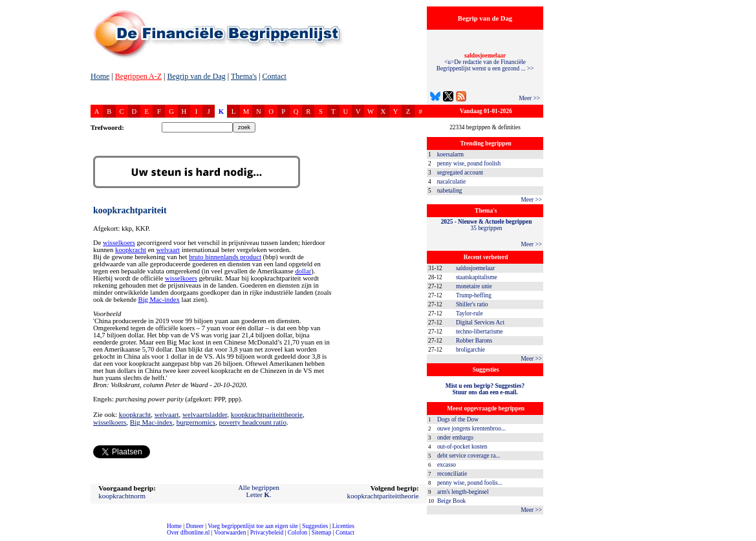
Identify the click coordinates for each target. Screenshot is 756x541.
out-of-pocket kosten (462, 447)
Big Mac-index (159, 300)
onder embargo (455, 438)
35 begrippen (487, 225)
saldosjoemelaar (475, 268)
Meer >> (529, 98)
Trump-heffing (474, 295)
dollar (303, 271)
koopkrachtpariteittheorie (267, 414)
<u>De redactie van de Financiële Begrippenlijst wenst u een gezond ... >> (485, 62)
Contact (275, 76)
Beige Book (451, 501)
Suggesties (315, 526)
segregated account (460, 173)
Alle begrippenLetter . (259, 491)
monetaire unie (474, 286)
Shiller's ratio (472, 304)
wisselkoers (119, 243)
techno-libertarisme (480, 332)
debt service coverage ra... (469, 456)
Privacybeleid (267, 533)
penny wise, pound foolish (469, 164)
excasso (447, 465)
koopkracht (131, 250)
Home (100, 76)
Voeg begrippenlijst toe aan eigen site (253, 526)
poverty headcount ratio (252, 422)
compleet (7, 537)
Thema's (244, 76)
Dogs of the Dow (458, 419)
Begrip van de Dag (196, 76)
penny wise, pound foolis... (470, 483)
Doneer (194, 526)
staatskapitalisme (477, 277)
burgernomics (196, 422)
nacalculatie (452, 182)
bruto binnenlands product (225, 257)
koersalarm (450, 154)
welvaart (168, 250)
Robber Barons (474, 341)
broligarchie (470, 350)
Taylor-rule (470, 313)
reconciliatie (452, 474)
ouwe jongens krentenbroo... (471, 429)
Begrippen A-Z (138, 76)
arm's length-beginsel (463, 492)
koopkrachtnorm (122, 496)
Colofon (298, 533)
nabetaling (450, 191)
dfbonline (744, 537)
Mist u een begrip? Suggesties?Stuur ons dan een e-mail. (485, 389)
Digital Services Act (480, 323)
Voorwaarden (230, 533)
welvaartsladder (205, 414)
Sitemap (322, 533)
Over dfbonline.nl (188, 533)
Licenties (343, 526)
